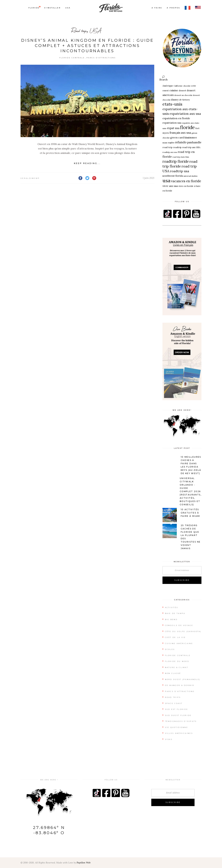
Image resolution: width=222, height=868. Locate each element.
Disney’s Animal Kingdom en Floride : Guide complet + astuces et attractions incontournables (87, 46)
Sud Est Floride (177, 709)
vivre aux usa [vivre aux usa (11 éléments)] (170, 186)
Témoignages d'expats (181, 721)
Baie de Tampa (175, 613)
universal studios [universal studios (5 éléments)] (190, 176)
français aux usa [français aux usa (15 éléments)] (180, 133)
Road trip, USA (86, 31)
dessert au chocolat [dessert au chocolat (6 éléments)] (183, 95)
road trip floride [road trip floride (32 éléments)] (180, 164)
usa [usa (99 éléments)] (166, 180)
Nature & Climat (177, 667)
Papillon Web (84, 863)
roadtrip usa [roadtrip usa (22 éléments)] (180, 171)
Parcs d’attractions (101, 58)
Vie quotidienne (177, 727)
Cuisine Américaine (179, 643)
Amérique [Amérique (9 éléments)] (168, 86)
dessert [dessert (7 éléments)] (182, 90)
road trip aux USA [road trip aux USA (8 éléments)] (191, 147)
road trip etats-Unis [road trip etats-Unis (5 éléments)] (181, 157)
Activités (172, 607)
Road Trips (173, 697)
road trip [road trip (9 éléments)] (167, 147)
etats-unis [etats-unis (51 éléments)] (172, 104)
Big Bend (171, 619)
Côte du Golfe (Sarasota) (183, 631)
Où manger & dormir (180, 685)
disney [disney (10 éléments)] (175, 100)
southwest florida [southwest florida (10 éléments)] (173, 176)
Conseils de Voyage (179, 625)
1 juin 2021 (148, 178)
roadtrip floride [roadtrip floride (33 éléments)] (176, 161)
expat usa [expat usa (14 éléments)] (173, 128)
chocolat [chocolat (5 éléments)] (187, 86)
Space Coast (174, 703)
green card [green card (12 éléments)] (177, 137)
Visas (169, 739)
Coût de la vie (175, 637)
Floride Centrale (72, 58)
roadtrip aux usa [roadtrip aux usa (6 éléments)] (170, 152)
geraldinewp (30, 178)
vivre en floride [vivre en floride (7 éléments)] (186, 186)
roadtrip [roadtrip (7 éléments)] (177, 147)
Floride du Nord (177, 661)
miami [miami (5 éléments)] (165, 143)
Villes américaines (179, 733)
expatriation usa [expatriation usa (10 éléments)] (172, 123)
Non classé (173, 673)
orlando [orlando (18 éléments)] (181, 142)
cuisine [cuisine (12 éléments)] (174, 90)
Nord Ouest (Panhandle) (183, 679)
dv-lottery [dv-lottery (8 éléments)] (185, 100)
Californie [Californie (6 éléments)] (178, 86)
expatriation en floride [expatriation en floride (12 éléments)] (176, 118)
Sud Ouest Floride (178, 715)
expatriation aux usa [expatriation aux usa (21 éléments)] (185, 114)
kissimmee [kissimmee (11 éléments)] (191, 138)
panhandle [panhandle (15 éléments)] (194, 142)
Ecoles (170, 649)
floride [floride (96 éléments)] (187, 127)
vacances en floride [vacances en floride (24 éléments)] (186, 181)
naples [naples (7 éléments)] (171, 143)
